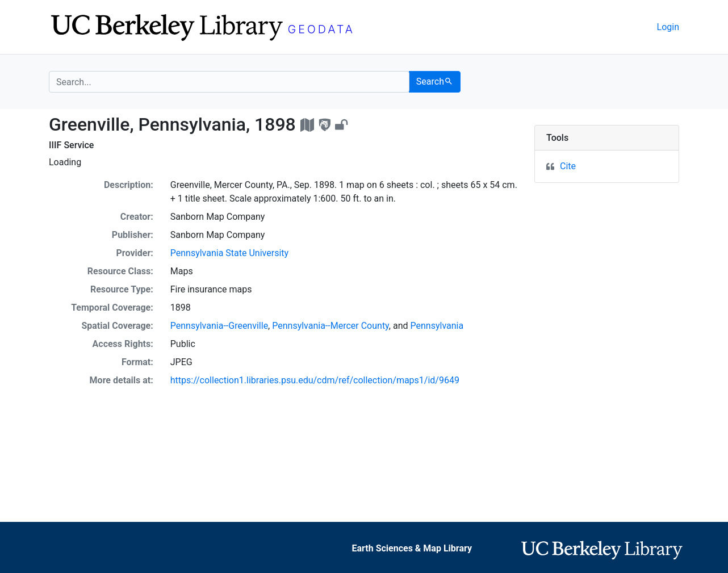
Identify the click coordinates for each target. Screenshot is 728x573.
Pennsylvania (437, 326)
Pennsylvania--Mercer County (330, 326)
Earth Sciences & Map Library (412, 548)
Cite (568, 166)
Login (668, 27)
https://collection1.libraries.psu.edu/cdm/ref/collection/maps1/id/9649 (315, 380)
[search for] (229, 82)
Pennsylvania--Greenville (219, 326)
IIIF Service (71, 145)
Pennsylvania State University (229, 253)
